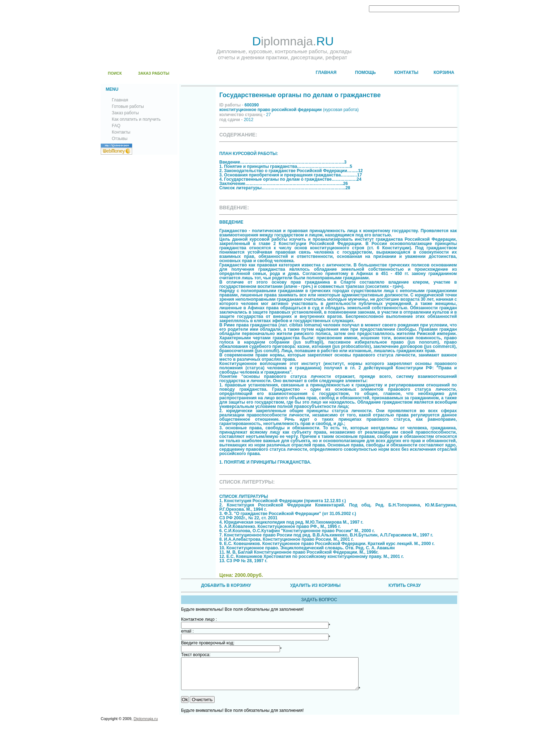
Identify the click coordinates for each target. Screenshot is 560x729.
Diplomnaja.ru (146, 725)
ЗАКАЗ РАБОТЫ (154, 73)
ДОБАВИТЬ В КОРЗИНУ (226, 585)
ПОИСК (115, 73)
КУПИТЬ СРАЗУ (405, 585)
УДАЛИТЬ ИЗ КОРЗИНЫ (315, 585)
